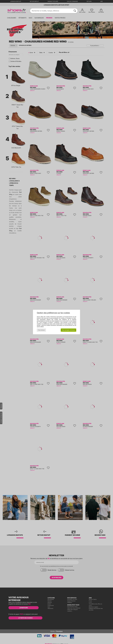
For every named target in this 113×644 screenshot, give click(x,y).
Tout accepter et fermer (68, 330)
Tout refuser (41, 330)
